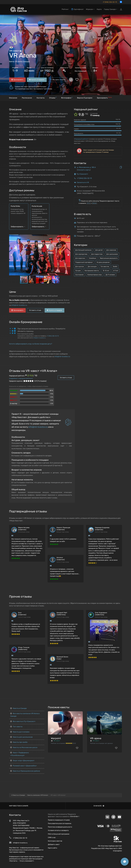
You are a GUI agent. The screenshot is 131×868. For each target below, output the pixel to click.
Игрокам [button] (90, 9)
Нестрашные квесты (92, 271)
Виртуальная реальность (109, 258)
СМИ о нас (52, 837)
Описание (13, 98)
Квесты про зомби (19, 742)
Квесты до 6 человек (20, 732)
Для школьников (112, 254)
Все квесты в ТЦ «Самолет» (23, 721)
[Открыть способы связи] (125, 862)
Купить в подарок (37, 80)
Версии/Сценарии (85, 98)
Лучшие (78, 271)
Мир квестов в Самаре (19, 806)
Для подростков (97, 254)
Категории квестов (55, 841)
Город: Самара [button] (111, 9)
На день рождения (103, 262)
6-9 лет (116, 271)
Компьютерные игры (95, 275)
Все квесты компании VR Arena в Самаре (25, 715)
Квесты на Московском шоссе (24, 747)
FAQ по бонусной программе (59, 834)
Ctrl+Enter (74, 816)
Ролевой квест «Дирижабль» (24, 766)
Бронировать (17, 80)
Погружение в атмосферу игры (84, 124)
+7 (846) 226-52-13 (110, 2)
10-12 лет (106, 271)
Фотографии (67, 98)
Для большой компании (83, 250)
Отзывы (53, 98)
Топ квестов (105, 266)
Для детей (99, 250)
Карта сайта (52, 848)
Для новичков (111, 250)
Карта (99, 9)
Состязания (79, 275)
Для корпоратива (81, 254)
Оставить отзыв (35, 310)
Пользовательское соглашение (60, 823)
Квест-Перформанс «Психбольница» (20, 754)
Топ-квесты (16, 727)
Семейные (93, 258)
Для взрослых (80, 258)
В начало (99, 806)
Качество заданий (80, 120)
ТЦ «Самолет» (82, 174)
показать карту (84, 170)
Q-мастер (14, 403)
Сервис (76, 129)
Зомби (115, 266)
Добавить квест (54, 844)
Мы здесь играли (58, 80)
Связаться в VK (83, 182)
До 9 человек (110, 275)
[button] (68, 237)
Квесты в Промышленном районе (25, 771)
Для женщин (92, 266)
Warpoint (56, 738)
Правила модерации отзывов (59, 820)
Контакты (41, 98)
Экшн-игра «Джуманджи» (22, 761)
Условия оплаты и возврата (58, 830)
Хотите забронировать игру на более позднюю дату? (31, 344)
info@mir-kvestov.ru (19, 305)
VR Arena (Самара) (22, 61)
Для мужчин (80, 266)
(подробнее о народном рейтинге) (21, 378)
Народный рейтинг (81, 139)
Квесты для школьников (21, 737)
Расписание (27, 98)
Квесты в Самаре (18, 708)
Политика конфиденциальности (60, 827)
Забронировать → (18, 227)
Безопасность (79, 133)
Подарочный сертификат (84, 262)
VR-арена (96, 738)
